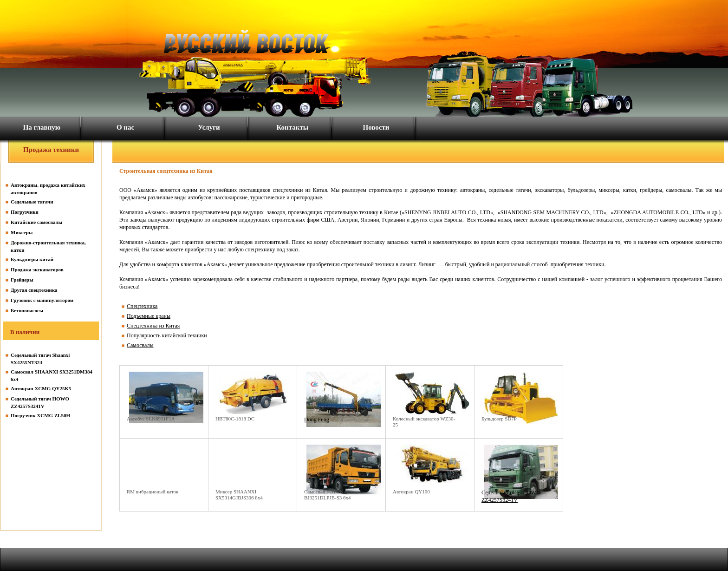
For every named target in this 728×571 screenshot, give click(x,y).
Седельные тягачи (32, 202)
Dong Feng (317, 420)
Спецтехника (142, 306)
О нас (125, 127)
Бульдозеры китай (32, 259)
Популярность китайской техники (167, 335)
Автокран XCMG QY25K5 (41, 388)
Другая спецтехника (34, 290)
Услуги (209, 127)
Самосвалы (140, 345)
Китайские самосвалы (36, 222)
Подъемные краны (149, 316)
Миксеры (22, 232)
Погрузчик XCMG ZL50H (40, 415)
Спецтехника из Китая (153, 326)
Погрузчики (25, 212)
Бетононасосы (27, 310)
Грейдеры (22, 280)
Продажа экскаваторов (37, 269)
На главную (42, 127)
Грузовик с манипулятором (42, 300)
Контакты (292, 127)
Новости (376, 127)
